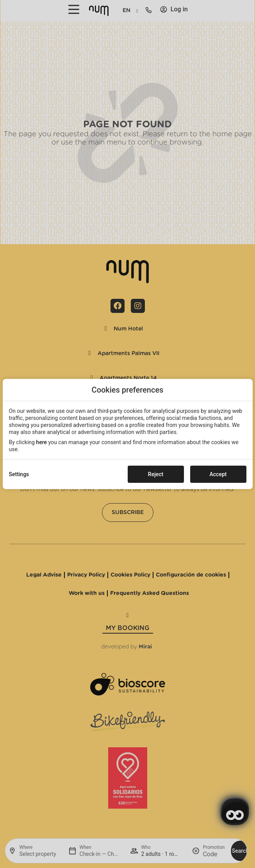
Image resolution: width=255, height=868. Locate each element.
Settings (19, 474)
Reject (156, 474)
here (41, 442)
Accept (218, 474)
